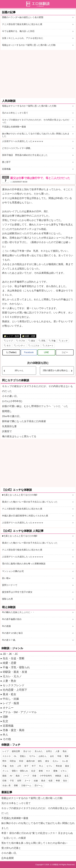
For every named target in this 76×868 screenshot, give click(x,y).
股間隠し (7, 411)
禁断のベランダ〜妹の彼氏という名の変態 (23, 17)
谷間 (19, 781)
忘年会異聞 (7, 858)
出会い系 (7, 785)
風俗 (18, 776)
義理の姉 (31, 761)
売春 (34, 776)
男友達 (59, 766)
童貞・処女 (9, 694)
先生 (12, 766)
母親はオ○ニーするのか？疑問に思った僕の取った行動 (29, 45)
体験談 (58, 776)
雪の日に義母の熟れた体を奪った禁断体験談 (24, 564)
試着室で (7, 431)
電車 (67, 756)
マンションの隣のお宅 (13, 571)
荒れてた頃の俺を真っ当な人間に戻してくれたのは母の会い (34, 843)
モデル (32, 756)
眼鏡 (4, 776)
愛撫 (55, 771)
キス (9, 346)
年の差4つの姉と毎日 (12, 633)
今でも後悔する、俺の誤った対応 (18, 31)
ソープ (26, 776)
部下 (26, 766)
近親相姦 (6, 169)
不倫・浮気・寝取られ (16, 667)
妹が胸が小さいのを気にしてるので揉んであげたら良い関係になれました (36, 135)
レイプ (10, 341)
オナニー (8, 708)
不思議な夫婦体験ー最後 (14, 127)
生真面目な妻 (9, 426)
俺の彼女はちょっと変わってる (19, 436)
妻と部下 (6, 162)
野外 (4, 761)
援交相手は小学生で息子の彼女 (17, 592)
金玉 (66, 776)
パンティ (21, 346)
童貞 (43, 781)
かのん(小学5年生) (12, 401)
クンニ (5, 771)
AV (11, 776)
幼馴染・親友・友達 (15, 672)
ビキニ (64, 771)
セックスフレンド (14, 685)
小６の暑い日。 (11, 396)
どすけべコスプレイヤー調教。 (17, 148)
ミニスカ (35, 346)
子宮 (12, 781)
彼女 (33, 341)
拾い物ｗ (6, 578)
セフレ (49, 766)
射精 (41, 771)
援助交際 (16, 751)
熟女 (65, 751)
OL (15, 756)
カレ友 (65, 761)
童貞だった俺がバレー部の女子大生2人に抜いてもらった (30, 502)
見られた (39, 751)
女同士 (49, 751)
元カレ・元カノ (12, 676)
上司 (19, 766)
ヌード (27, 781)
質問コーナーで (10, 585)
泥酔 (5, 717)
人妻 (57, 751)
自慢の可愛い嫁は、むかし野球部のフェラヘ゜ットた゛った (35, 406)
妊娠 (36, 781)
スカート (49, 346)
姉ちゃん (19, 370)
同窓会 (13, 761)
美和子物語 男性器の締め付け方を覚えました (25, 155)
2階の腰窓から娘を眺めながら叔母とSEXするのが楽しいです (58, 370)
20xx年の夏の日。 (12, 416)
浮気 (43, 341)
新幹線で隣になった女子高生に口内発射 (24, 421)
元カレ (56, 761)
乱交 (5, 721)
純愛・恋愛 (30, 336)
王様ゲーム (26, 785)
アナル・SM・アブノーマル (20, 712)
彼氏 (40, 761)
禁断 (16, 785)
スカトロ (7, 756)
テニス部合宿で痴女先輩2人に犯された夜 (22, 24)
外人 (5, 735)
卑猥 (58, 781)
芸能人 (23, 756)
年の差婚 (6, 626)
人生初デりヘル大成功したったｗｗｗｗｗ (23, 141)
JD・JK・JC (10, 654)
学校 (59, 756)
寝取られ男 (7, 599)
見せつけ (27, 751)
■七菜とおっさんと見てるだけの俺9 (20, 495)
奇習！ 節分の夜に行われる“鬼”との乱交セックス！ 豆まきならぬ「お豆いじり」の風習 (37, 836)
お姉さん (43, 756)
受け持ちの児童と (11, 848)
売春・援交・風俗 (14, 730)
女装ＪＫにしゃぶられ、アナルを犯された (23, 38)
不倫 (53, 341)
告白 (65, 781)
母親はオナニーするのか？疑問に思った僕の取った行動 (29, 106)
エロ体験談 (54, 865)
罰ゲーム (39, 785)
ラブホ (22, 341)
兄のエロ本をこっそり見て (15, 113)
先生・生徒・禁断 (14, 658)
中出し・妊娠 (11, 699)
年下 (34, 766)
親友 (67, 766)
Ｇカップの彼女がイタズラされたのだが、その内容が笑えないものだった (36, 121)
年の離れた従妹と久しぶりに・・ (18, 612)
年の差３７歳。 (10, 640)
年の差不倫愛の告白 (12, 619)
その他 (7, 739)
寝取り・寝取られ (20, 771)
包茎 (50, 781)
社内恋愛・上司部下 (15, 690)
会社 (52, 756)
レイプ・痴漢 (13, 336)
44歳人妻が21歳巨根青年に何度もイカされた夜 (25, 516)
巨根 (4, 781)
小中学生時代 (46, 776)
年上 (41, 766)
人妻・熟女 (9, 681)
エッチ (65, 341)
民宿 (21, 761)
